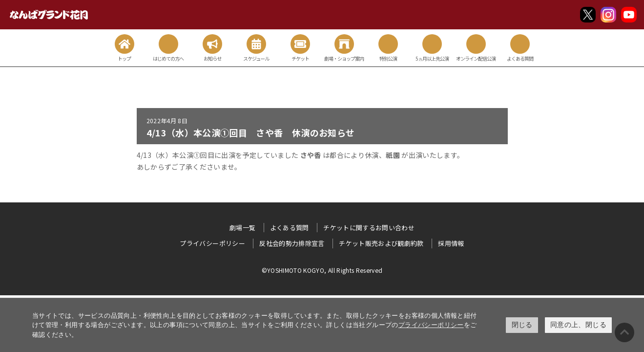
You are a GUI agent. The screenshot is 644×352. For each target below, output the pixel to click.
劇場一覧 (242, 228)
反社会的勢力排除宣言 (292, 243)
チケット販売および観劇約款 (381, 243)
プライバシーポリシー (431, 325)
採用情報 (451, 243)
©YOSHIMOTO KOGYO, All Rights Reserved (322, 270)
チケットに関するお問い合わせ (369, 228)
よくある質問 (290, 228)
